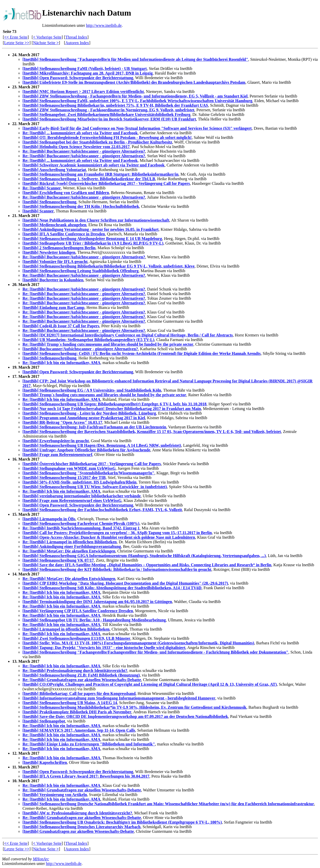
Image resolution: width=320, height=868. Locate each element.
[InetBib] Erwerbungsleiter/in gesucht (56, 441)
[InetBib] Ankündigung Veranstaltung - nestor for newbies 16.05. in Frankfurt (90, 229)
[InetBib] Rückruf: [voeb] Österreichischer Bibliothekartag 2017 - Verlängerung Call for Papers (106, 183)
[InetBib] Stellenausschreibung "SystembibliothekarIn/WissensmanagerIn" (88, 473)
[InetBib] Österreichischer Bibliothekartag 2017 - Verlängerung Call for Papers (92, 464)
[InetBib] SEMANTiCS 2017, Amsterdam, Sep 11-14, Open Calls (79, 730)
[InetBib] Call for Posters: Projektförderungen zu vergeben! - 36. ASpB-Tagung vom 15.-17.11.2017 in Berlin (117, 533)
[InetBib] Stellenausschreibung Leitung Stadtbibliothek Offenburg (81, 271)
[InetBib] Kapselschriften (45, 762)
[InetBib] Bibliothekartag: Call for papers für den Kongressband (79, 694)
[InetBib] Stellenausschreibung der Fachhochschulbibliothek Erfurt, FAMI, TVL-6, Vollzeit (102, 510)
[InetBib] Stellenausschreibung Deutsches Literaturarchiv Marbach (82, 827)
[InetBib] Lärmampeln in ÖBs (49, 519)
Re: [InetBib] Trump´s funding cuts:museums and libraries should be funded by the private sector (108, 344)
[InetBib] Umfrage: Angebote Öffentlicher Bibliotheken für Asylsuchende (86, 450)
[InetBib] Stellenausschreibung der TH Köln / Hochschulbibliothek (81, 206)
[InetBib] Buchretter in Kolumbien (53, 280)
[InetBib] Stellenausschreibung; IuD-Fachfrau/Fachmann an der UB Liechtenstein (94, 427)
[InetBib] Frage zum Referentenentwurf (57, 455)
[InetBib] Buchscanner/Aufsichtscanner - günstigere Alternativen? (80, 349)
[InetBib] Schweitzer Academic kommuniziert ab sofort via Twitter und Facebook (94, 165)
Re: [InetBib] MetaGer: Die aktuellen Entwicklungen (69, 551)
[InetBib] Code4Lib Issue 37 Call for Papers (61, 326)
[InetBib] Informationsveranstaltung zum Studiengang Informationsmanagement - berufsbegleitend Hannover (119, 698)
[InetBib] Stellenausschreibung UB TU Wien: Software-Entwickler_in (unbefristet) (95, 487)
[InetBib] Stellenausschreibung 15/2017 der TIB (64, 478)
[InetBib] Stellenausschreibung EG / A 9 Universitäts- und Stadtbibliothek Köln (92, 390)
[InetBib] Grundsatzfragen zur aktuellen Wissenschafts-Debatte (78, 831)
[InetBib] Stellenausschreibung (49, 202)
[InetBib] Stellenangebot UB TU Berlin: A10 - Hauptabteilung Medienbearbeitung (94, 620)
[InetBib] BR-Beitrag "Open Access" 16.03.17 (62, 422)
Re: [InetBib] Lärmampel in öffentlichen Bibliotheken (70, 542)
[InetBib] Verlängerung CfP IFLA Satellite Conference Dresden (78, 611)
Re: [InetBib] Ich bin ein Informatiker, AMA (61, 363)
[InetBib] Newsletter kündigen (49, 252)
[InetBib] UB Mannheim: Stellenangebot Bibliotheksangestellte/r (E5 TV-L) (88, 340)
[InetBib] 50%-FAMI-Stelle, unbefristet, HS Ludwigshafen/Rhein (79, 482)
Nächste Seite (46, 43)
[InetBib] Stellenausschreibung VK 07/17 (58, 560)
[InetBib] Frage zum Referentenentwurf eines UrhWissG (72, 501)
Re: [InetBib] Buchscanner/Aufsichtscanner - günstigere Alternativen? (84, 151)
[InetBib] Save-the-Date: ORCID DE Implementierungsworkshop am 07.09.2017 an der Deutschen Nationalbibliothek (125, 716)
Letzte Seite (17, 43)
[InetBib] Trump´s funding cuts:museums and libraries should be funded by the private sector (104, 395)
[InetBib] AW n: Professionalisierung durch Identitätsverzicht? (77, 813)
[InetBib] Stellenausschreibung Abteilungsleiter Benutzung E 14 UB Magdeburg (92, 239)
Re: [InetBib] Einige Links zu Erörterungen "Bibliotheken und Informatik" (89, 744)
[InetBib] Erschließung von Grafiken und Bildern (66, 193)
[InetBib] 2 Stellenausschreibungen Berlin (59, 248)
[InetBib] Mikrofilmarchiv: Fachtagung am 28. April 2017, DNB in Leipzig (88, 73)
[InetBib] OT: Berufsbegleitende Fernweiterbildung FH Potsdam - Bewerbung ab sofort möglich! (107, 137)
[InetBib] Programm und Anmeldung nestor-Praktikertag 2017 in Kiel (84, 418)
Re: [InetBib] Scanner (42, 188)
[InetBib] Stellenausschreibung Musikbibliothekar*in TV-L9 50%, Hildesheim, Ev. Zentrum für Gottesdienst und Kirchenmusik (134, 707)
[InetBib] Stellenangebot (44, 721)
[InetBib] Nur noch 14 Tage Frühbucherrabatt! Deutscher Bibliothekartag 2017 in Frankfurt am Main (112, 409)
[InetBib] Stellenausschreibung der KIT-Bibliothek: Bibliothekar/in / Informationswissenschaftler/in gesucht (117, 569)
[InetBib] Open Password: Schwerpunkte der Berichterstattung (78, 78)
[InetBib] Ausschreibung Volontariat (54, 170)
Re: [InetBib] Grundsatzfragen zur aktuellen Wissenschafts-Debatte (82, 680)
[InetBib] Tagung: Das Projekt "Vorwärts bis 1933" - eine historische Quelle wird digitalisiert (104, 648)
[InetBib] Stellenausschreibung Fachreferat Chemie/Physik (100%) (81, 523)
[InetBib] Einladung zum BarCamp (53, 308)
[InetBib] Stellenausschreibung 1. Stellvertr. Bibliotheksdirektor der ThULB (89, 179)
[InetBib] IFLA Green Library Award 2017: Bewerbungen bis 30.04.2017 (86, 776)
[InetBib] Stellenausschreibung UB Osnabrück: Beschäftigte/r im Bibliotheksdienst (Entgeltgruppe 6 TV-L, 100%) (122, 822)
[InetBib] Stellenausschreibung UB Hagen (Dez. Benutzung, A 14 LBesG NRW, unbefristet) (102, 445)
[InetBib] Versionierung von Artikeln (55, 795)
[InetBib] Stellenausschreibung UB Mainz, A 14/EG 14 (70, 703)
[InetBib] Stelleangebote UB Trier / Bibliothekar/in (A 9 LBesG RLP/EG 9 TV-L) (93, 243)
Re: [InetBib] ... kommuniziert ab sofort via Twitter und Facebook (80, 133)
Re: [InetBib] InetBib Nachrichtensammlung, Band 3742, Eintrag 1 (81, 528)
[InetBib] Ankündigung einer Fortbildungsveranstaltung (72, 546)
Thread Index (76, 37)
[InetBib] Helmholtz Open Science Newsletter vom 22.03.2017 (76, 147)
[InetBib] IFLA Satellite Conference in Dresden (64, 234)
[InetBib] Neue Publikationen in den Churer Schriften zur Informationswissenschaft (96, 220)
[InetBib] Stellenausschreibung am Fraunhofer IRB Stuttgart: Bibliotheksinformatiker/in (100, 174)
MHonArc (41, 859)
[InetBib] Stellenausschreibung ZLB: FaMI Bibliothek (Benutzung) (81, 675)
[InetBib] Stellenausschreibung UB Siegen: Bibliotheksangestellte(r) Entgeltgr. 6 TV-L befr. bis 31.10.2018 (115, 404)
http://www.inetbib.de (104, 25)
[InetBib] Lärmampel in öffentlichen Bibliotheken (66, 629)
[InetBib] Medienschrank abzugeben (54, 225)
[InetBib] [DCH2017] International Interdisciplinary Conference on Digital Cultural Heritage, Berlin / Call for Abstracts (128, 335)
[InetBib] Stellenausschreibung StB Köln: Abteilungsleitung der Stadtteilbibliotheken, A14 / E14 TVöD (112, 588)
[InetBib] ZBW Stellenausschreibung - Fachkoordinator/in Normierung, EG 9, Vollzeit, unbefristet (108, 110)
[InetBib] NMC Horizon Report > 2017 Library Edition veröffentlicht (83, 92)
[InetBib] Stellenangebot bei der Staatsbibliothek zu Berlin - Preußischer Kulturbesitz (97, 142)
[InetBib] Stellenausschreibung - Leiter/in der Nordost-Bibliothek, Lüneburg (89, 413)
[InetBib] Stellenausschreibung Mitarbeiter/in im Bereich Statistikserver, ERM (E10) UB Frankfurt (109, 119)
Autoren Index (77, 43)
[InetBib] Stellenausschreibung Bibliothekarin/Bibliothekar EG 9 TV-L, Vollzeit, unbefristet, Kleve (108, 266)
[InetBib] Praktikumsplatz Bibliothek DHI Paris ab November (77, 712)
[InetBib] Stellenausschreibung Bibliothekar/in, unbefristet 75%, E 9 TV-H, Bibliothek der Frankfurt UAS (115, 105)
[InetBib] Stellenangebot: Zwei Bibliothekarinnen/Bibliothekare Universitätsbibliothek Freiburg (106, 114)
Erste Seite (16, 37)
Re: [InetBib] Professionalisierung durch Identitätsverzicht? (75, 671)
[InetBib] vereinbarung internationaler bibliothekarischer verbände (82, 496)
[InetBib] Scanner (38, 211)
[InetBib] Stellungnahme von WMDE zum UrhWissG (69, 468)
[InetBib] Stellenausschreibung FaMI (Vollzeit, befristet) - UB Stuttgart (85, 69)
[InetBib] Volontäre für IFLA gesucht (55, 262)
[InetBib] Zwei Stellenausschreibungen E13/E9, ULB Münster (76, 638)
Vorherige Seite (47, 37)
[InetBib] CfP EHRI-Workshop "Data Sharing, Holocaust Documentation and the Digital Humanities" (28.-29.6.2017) (125, 583)
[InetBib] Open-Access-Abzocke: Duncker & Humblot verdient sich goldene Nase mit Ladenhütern (109, 537)
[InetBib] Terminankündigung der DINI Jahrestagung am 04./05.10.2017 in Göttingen (97, 602)
